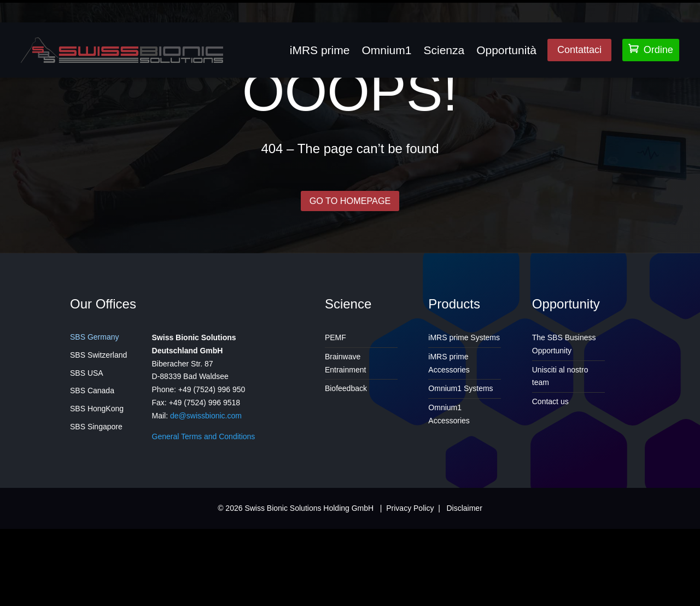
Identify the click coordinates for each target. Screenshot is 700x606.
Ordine (651, 49)
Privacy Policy (410, 585)
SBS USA (87, 450)
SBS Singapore (96, 504)
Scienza (444, 50)
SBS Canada (92, 468)
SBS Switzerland (98, 432)
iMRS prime (320, 50)
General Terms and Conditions (204, 514)
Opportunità (506, 50)
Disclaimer (464, 585)
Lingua (596, 7)
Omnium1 (386, 50)
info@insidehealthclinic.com (238, 7)
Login (631, 7)
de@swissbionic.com (206, 493)
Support (669, 7)
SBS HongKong (97, 486)
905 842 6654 (347, 7)
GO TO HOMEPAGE (350, 277)
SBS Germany (94, 414)
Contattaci (579, 50)
